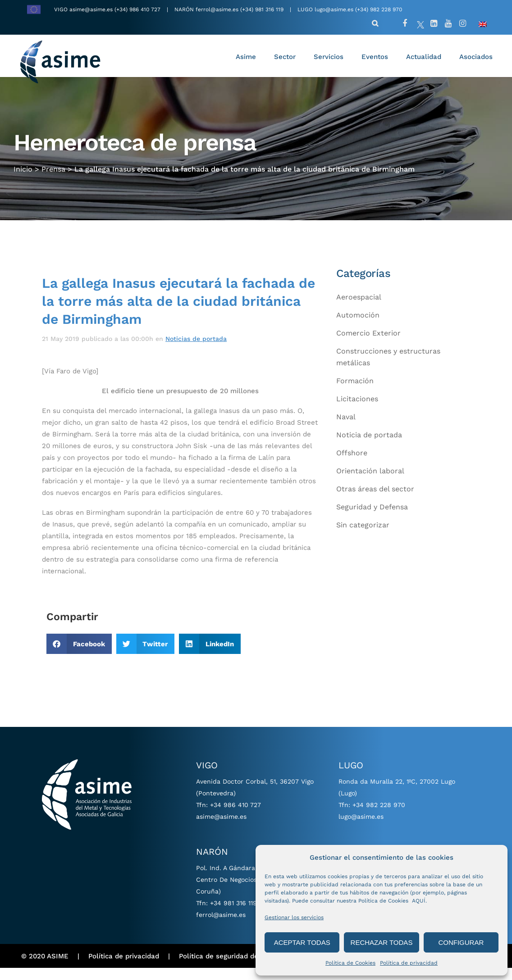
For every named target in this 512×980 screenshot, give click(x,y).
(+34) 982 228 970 (379, 9)
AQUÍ (419, 901)
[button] (79, 656)
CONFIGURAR (461, 942)
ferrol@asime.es (217, 9)
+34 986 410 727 (235, 817)
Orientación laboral (370, 483)
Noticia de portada (369, 447)
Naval (346, 429)
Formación (355, 393)
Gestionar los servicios (294, 917)
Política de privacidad (409, 963)
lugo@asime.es (334, 9)
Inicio (23, 180)
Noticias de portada (196, 350)
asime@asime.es (91, 9)
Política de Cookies (350, 963)
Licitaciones (357, 411)
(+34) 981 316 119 (262, 9)
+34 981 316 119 (233, 915)
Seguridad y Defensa (372, 519)
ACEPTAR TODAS (302, 942)
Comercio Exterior (368, 345)
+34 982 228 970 (379, 817)
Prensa (53, 180)
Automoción (358, 327)
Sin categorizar (363, 537)
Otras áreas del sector (375, 501)
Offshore (352, 465)
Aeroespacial (359, 309)
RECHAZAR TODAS (382, 942)
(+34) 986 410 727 (138, 9)
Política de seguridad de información (239, 968)
